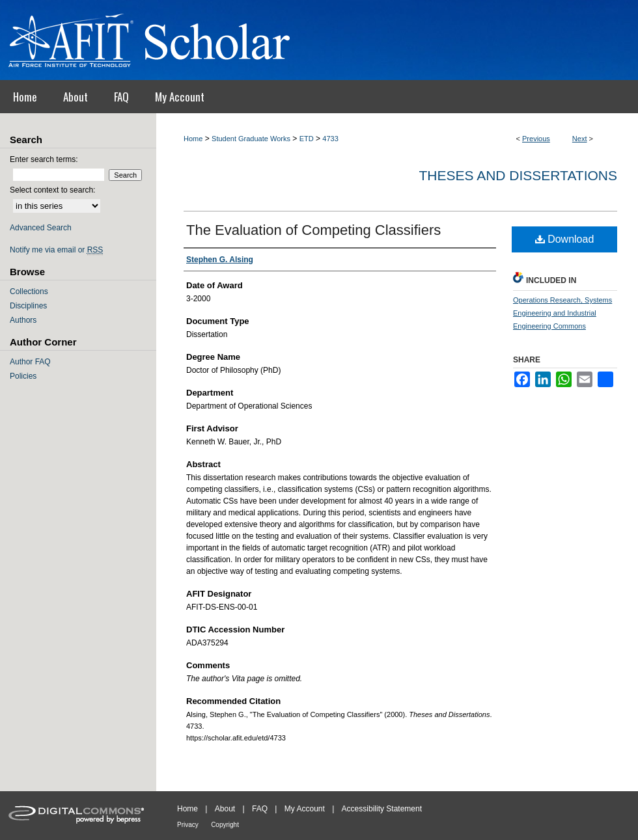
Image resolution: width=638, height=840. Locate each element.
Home (193, 139)
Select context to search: (52, 190)
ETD (307, 139)
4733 (330, 139)
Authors (23, 320)
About (225, 809)
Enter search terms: (44, 159)
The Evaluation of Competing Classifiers (313, 230)
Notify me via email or (56, 250)
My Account (305, 809)
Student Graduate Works (251, 139)
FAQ (260, 809)
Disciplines (28, 306)
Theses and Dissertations (518, 175)
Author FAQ (30, 362)
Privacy (188, 825)
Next (580, 139)
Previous (536, 139)
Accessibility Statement (382, 809)
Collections (29, 291)
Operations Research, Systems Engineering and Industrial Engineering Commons (562, 313)
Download (565, 239)
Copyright (225, 825)
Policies (23, 376)
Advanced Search (41, 228)
